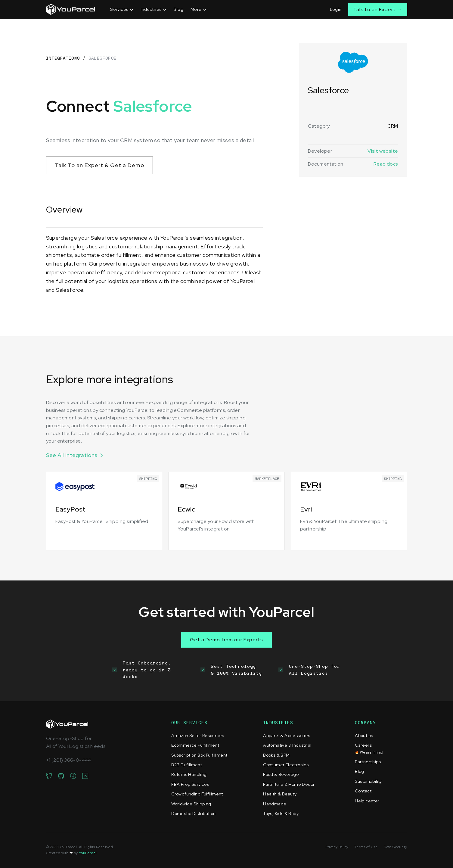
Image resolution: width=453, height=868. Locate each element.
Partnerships (368, 762)
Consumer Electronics (286, 765)
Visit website (383, 151)
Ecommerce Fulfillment (195, 745)
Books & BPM (276, 755)
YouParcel (88, 853)
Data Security (395, 847)
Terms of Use (366, 847)
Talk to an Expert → (378, 9)
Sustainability (368, 781)
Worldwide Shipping (191, 804)
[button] (122, 9)
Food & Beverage (281, 774)
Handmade (275, 804)
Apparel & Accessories (287, 736)
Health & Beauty (280, 794)
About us (364, 736)
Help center (367, 801)
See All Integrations (72, 455)
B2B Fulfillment (187, 765)
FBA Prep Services (190, 784)
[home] (71, 9)
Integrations (63, 58)
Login (336, 9)
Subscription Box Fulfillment (199, 755)
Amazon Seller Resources (198, 736)
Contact (363, 791)
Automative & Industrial (287, 745)
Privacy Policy (337, 847)
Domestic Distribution (193, 814)
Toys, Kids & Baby (281, 814)
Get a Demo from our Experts (226, 640)
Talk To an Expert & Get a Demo (99, 165)
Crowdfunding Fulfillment (197, 794)
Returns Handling (189, 774)
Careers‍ (369, 748)
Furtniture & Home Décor (289, 784)
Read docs (386, 164)
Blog (178, 9)
